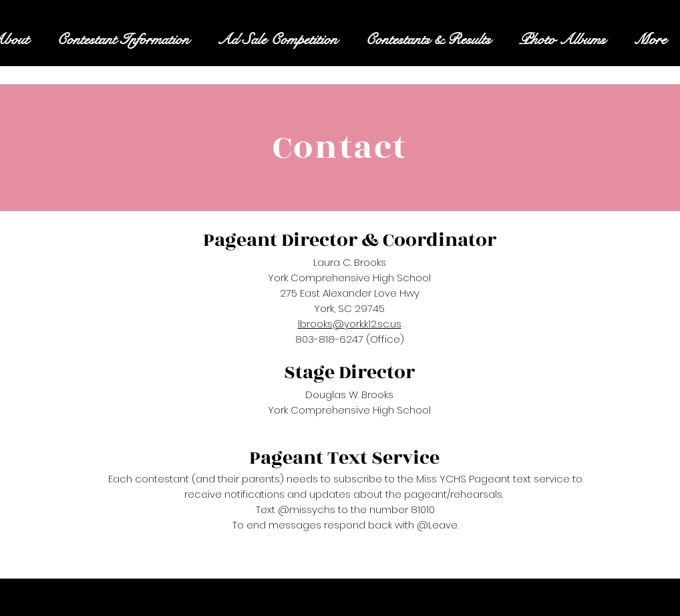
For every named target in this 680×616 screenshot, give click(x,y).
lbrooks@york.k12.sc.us (350, 324)
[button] (123, 39)
